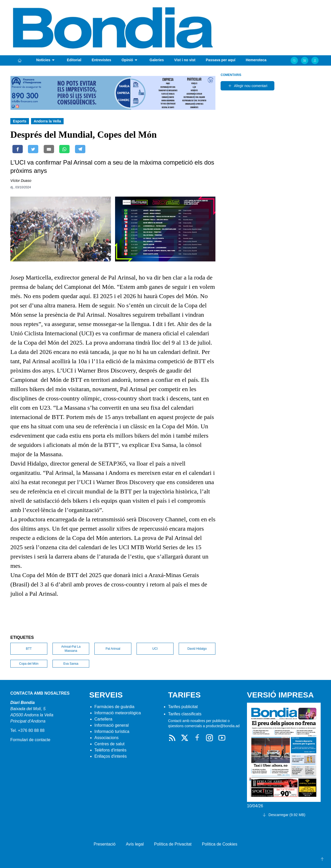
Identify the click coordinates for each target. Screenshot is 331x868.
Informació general (112, 725)
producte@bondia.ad (223, 726)
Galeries (157, 60)
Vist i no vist (185, 60)
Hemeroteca (256, 60)
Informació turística (112, 731)
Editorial (74, 60)
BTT (29, 649)
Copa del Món (29, 664)
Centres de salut (110, 744)
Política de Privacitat (173, 844)
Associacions (106, 738)
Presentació (105, 844)
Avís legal (135, 844)
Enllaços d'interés (111, 756)
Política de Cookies (220, 844)
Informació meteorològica (118, 713)
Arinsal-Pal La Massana (71, 649)
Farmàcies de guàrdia (114, 707)
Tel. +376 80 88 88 (27, 730)
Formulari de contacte (30, 740)
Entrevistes (101, 60)
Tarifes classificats (185, 714)
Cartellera (103, 719)
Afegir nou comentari (248, 86)
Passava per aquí (221, 60)
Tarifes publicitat (183, 707)
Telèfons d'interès (110, 750)
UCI (155, 649)
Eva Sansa (71, 664)
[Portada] (20, 60)
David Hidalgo (197, 649)
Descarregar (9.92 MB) (284, 815)
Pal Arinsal (113, 649)
